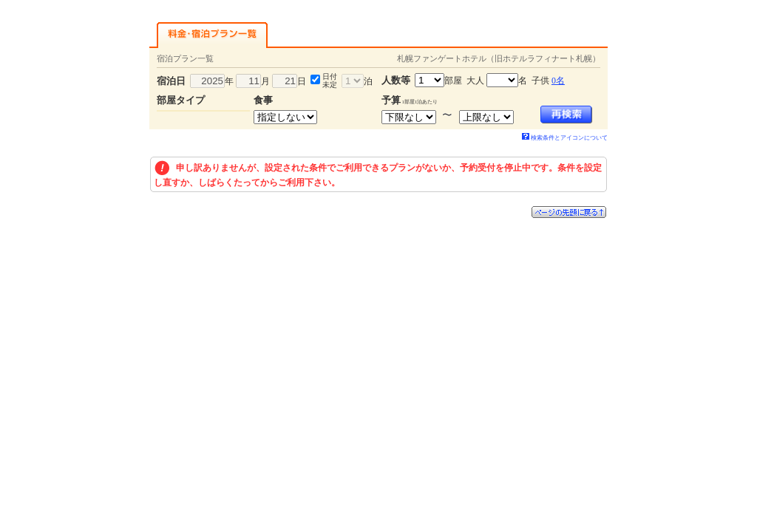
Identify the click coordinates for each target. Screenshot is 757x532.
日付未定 (330, 81)
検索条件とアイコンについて (565, 138)
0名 (558, 81)
